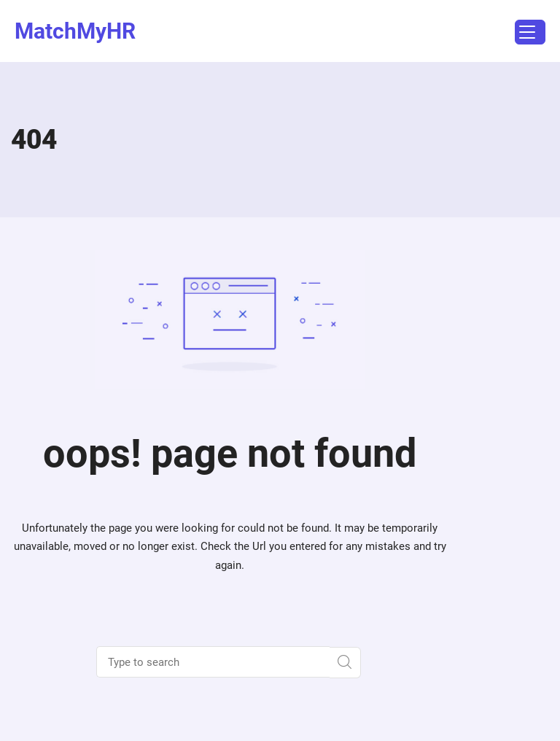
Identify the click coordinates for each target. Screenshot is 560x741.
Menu (525, 34)
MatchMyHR (75, 31)
